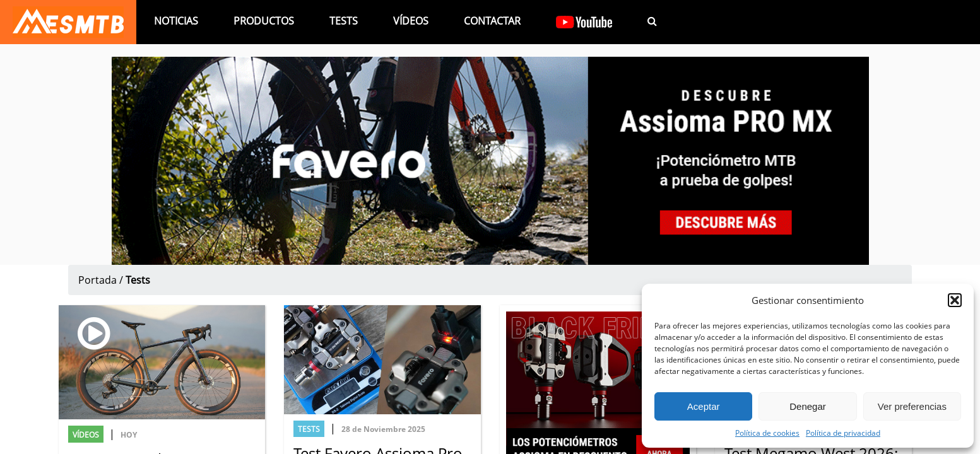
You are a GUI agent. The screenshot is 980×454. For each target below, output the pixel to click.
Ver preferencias (912, 406)
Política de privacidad (843, 433)
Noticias (176, 21)
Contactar (492, 21)
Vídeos (411, 21)
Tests (344, 21)
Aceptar (704, 406)
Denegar (808, 406)
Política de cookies (767, 433)
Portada (97, 280)
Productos (264, 21)
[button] (955, 300)
